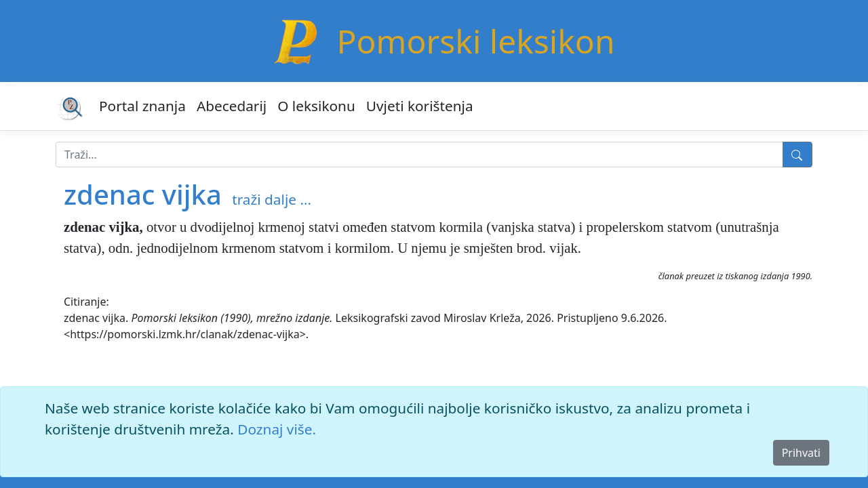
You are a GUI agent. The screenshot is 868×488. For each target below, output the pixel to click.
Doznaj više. (277, 429)
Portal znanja (142, 106)
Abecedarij (232, 106)
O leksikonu (316, 106)
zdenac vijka (143, 194)
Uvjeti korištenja (420, 106)
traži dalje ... (272, 199)
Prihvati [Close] (801, 453)
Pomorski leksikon (475, 41)
